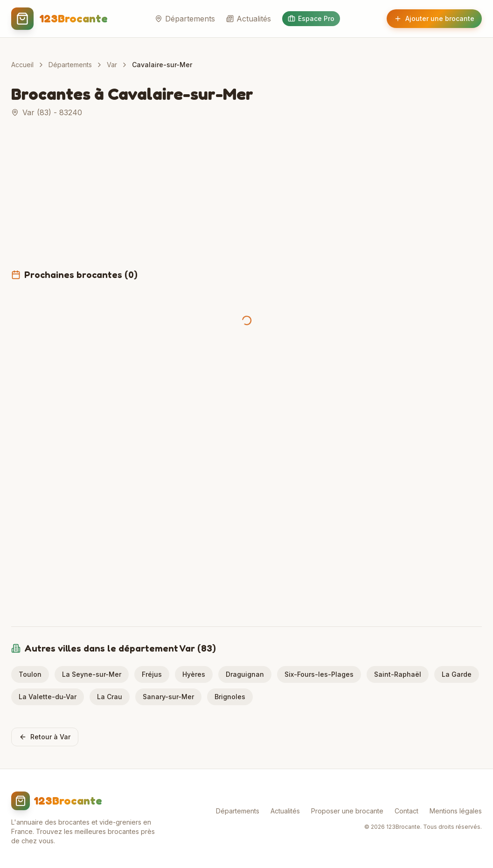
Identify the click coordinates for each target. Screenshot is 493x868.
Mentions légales (456, 811)
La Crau (110, 697)
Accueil (22, 65)
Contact (406, 811)
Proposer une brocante (347, 811)
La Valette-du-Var (48, 697)
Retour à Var (45, 737)
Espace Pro (311, 18)
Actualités (249, 19)
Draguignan (245, 674)
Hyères (194, 674)
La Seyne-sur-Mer (92, 674)
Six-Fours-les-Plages (319, 674)
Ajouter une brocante (434, 18)
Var (112, 65)
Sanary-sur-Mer (168, 697)
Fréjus (152, 674)
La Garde (457, 674)
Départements (185, 19)
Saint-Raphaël (398, 674)
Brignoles (230, 697)
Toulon (30, 674)
